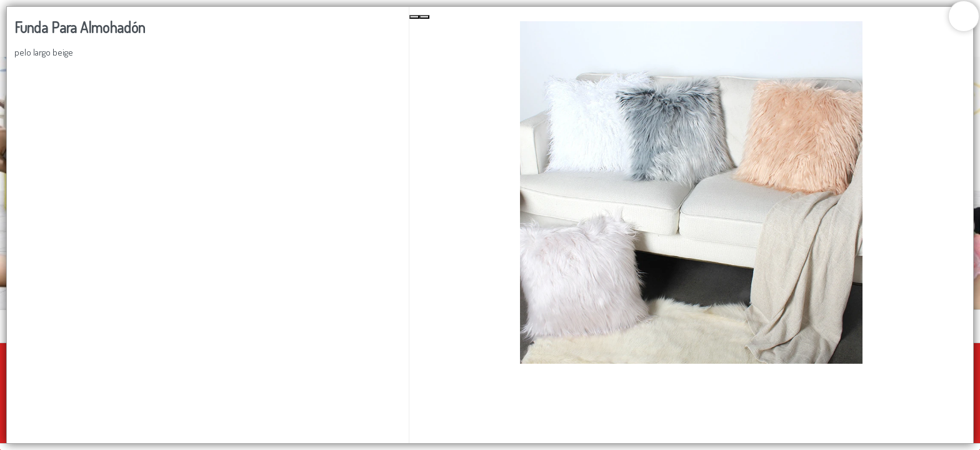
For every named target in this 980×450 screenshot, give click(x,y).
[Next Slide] (424, 17)
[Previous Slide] (414, 17)
